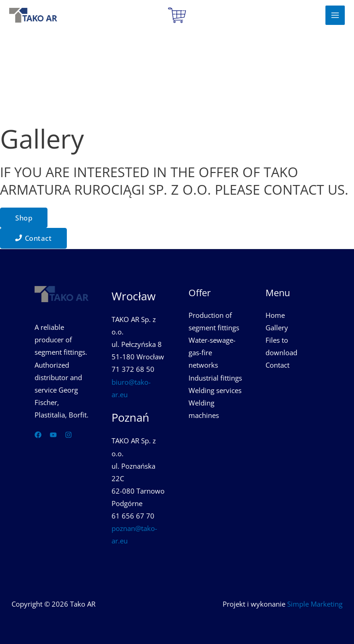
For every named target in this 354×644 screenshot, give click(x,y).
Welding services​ (215, 390)
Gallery (277, 328)
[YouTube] (53, 435)
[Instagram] (68, 435)
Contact (277, 365)
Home (275, 315)
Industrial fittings (215, 378)
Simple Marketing (315, 604)
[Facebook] (38, 435)
